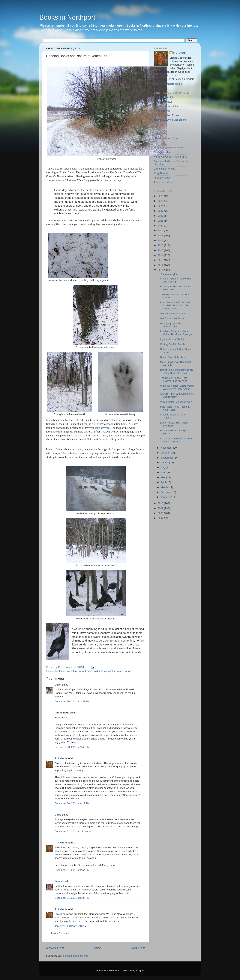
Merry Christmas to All (172, 313)
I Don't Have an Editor (166, 138)
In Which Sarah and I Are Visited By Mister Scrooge (176, 333)
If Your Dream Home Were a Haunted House (176, 440)
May (163, 477)
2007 (161, 518)
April (164, 482)
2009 (161, 508)
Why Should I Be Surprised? (176, 402)
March (165, 487)
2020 (161, 226)
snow (81, 671)
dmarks (59, 881)
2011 (161, 270)
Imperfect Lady (162, 178)
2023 (161, 211)
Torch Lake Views (164, 182)
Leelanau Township (66, 671)
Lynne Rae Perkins (164, 169)
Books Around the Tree (173, 357)
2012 (161, 265)
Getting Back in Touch (172, 344)
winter (120, 671)
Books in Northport (67, 17)
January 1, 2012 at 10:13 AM (71, 926)
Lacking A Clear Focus (166, 115)
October (166, 453)
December (167, 274)
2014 (161, 255)
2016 (161, 245)
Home (96, 948)
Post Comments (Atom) (75, 956)
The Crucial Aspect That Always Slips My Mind (174, 379)
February (166, 492)
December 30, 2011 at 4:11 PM (72, 803)
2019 (161, 230)
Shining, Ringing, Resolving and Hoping (176, 280)
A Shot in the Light (164, 97)
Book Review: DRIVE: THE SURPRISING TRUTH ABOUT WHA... (175, 305)
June (164, 472)
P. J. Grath (61, 758)
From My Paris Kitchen (167, 106)
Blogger (140, 971)
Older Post (137, 948)
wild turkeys (100, 671)
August (165, 463)
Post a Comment (60, 933)
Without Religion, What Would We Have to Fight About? (177, 387)
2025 (161, 201)
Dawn (58, 685)
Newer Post (55, 948)
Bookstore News (163, 102)
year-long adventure (100, 428)
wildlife (112, 671)
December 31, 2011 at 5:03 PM (72, 898)
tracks (88, 671)
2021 (161, 221)
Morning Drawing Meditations (170, 120)
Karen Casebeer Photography (171, 157)
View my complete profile (168, 84)
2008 (161, 513)
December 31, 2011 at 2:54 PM (72, 870)
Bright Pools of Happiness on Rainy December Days (176, 371)
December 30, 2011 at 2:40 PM (72, 747)
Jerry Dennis (161, 173)
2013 (161, 260)
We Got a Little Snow (172, 318)
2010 (161, 503)
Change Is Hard (163, 152)
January (166, 497)
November (167, 448)
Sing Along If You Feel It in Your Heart (175, 408)
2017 (161, 240)
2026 (161, 196)
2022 (161, 216)
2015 (161, 250)
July (163, 467)
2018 (161, 236)
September (167, 458)
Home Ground (162, 111)
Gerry (58, 815)
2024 (161, 206)
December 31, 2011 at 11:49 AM (73, 831)
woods (129, 671)
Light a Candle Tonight (173, 339)
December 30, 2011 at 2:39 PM (72, 701)
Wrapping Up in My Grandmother (171, 325)
